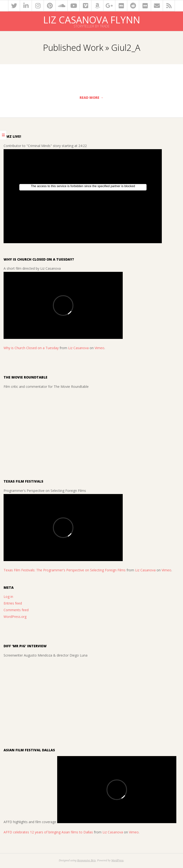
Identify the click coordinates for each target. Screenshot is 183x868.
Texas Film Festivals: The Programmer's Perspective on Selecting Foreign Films (65, 570)
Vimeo (99, 348)
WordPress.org (15, 617)
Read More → (92, 97)
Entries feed (13, 603)
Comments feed (16, 610)
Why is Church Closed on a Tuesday (31, 348)
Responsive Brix (86, 860)
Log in (8, 597)
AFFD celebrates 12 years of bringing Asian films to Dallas (48, 832)
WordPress (117, 860)
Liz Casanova (78, 348)
